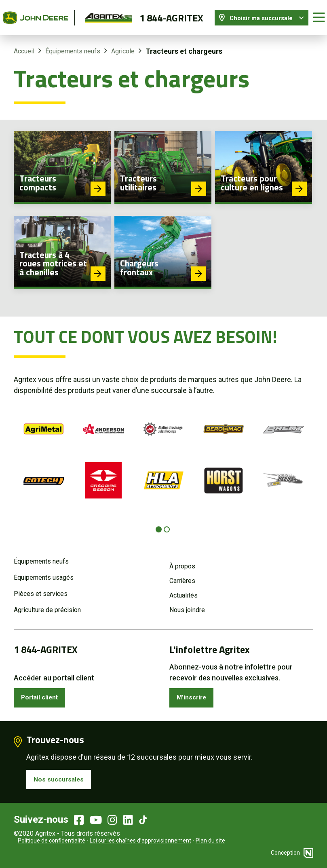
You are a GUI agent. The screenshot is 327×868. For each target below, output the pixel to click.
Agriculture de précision (47, 604)
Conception (292, 852)
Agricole (123, 45)
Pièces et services (41, 588)
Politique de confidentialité (52, 840)
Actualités (184, 590)
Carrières (182, 575)
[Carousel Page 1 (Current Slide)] (159, 523)
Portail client (43, 693)
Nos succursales (62, 777)
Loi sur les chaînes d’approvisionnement (140, 840)
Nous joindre (187, 604)
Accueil (24, 45)
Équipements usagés (44, 572)
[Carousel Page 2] (167, 523)
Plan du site (210, 840)
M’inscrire (194, 693)
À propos (182, 561)
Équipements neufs (73, 45)
